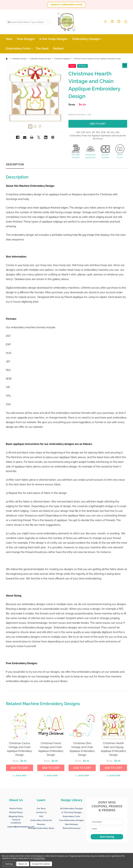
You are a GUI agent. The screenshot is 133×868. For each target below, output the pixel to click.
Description (15, 164)
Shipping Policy (16, 816)
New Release (72, 824)
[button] (66, 5)
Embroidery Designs (86, 39)
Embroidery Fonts (18, 48)
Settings (9, 864)
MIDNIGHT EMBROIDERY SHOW (66, 5)
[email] (107, 829)
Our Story (41, 809)
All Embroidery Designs (72, 809)
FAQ (41, 816)
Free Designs (26, 39)
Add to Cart (98, 124)
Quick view (20, 776)
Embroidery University (41, 820)
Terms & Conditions (16, 821)
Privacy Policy (39, 858)
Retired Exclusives (72, 828)
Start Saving (107, 837)
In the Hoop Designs (53, 39)
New (9, 39)
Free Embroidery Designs (72, 820)
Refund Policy (16, 812)
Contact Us (41, 812)
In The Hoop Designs (72, 812)
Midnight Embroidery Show (41, 828)
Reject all (23, 864)
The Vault (42, 48)
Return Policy (16, 809)
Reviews (41, 824)
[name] (107, 822)
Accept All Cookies (41, 864)
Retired (58, 48)
